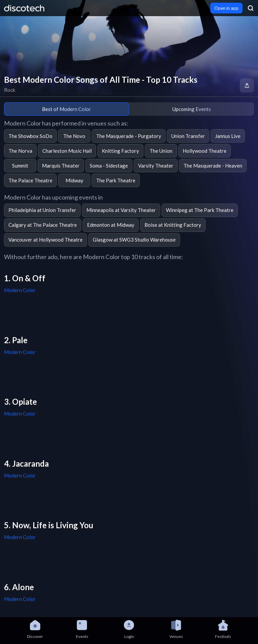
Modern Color (20, 290)
